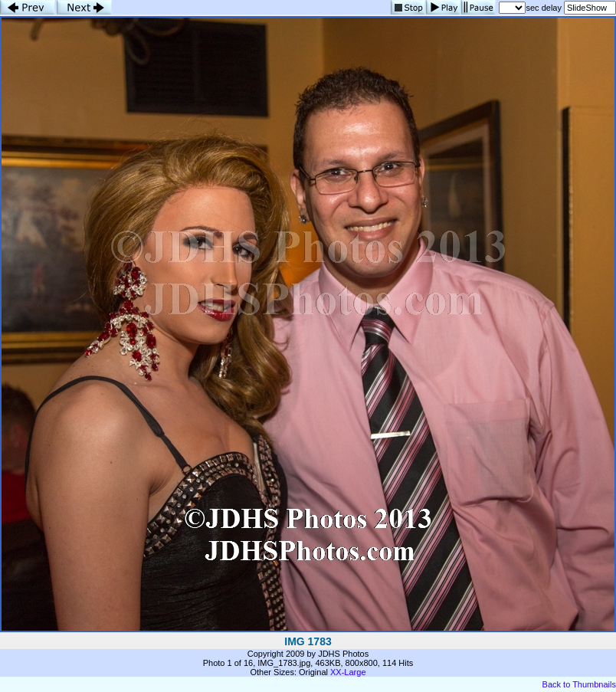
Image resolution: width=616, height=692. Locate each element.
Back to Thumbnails (579, 684)
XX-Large (348, 672)
